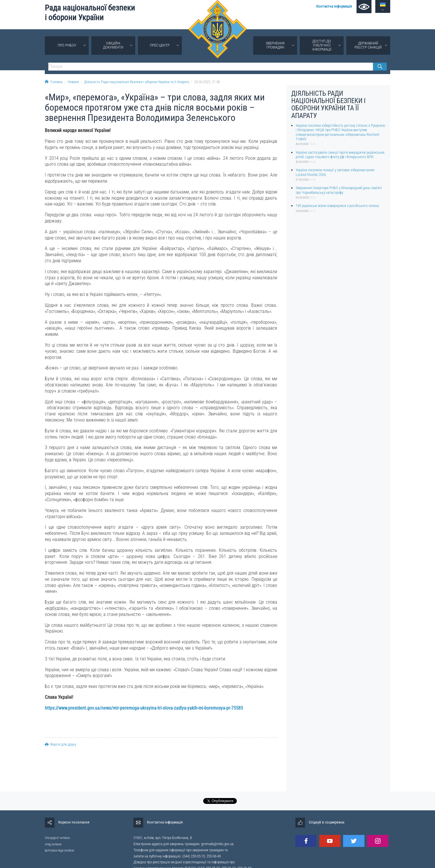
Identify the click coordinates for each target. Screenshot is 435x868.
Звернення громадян (275, 45)
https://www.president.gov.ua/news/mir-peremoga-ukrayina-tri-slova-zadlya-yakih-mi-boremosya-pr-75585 (144, 708)
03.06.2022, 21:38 (207, 82)
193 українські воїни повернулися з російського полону (337, 206)
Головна (54, 82)
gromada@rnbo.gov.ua (217, 844)
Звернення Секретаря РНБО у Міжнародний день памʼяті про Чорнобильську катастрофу (339, 190)
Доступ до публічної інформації (322, 45)
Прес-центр (160, 45)
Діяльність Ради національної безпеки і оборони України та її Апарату (137, 82)
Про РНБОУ (67, 45)
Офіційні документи (113, 45)
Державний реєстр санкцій (368, 45)
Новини (73, 82)
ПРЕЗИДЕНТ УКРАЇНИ (57, 838)
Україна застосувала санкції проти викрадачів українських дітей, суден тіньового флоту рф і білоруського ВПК (340, 155)
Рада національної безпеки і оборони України (90, 13)
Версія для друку (60, 744)
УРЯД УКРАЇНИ (53, 844)
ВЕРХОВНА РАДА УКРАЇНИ (59, 851)
